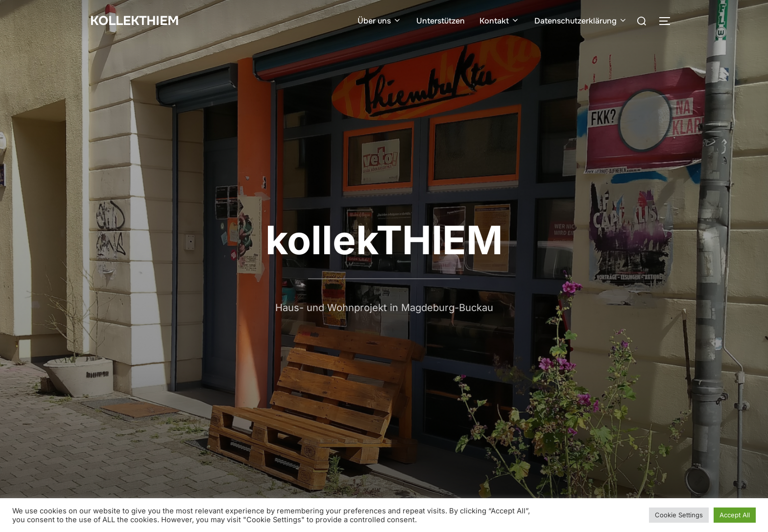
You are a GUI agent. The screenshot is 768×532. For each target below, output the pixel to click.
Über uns (380, 21)
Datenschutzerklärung (581, 21)
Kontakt (500, 21)
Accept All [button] (735, 515)
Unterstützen (441, 21)
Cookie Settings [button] (679, 515)
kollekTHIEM (134, 21)
